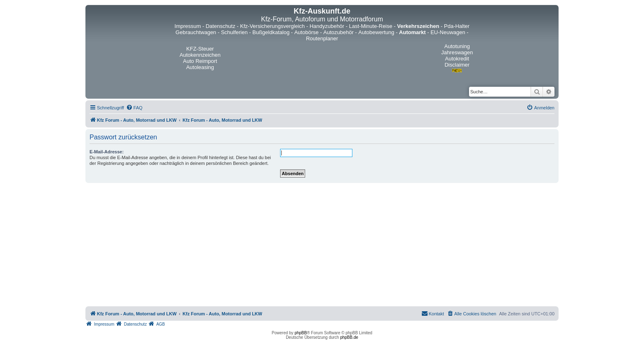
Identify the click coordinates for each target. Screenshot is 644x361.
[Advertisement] (322, 245)
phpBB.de (349, 337)
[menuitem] (134, 108)
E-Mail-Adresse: (107, 152)
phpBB (301, 333)
